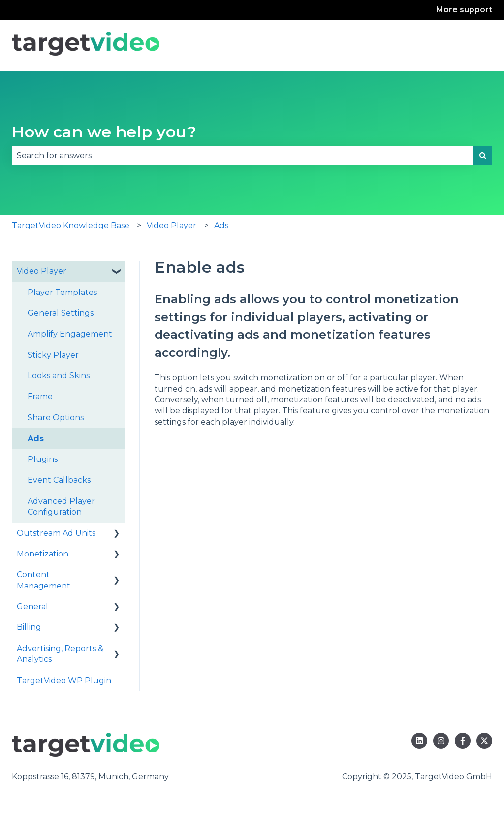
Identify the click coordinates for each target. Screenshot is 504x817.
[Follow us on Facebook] (463, 741)
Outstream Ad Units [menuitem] (56, 533)
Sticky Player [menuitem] (53, 355)
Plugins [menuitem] (43, 459)
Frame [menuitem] (40, 397)
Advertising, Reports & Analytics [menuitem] (60, 654)
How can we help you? (104, 132)
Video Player (172, 225)
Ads (221, 225)
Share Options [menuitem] (56, 417)
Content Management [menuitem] (44, 580)
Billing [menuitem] (29, 627)
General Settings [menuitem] (61, 313)
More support (464, 10)
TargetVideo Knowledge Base (71, 225)
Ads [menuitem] (36, 439)
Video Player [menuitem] (42, 271)
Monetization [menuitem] (43, 554)
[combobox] (243, 156)
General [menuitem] (32, 606)
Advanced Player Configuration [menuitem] (61, 507)
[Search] (483, 156)
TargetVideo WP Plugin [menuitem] (64, 680)
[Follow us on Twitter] (484, 741)
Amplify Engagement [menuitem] (70, 334)
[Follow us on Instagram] (441, 741)
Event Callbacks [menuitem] (59, 480)
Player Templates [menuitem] (62, 292)
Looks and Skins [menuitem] (59, 376)
